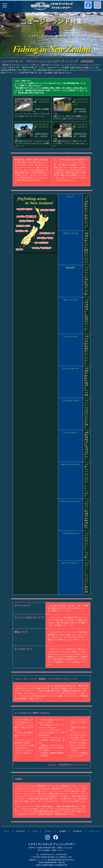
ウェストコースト (70, 337)
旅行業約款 (77, 831)
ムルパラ (70, 197)
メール (35, 831)
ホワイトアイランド (70, 563)
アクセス (48, 831)
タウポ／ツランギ (70, 233)
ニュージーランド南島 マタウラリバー (41, 102)
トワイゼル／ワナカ (70, 400)
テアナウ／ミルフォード (70, 501)
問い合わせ (21, 831)
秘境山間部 (70, 268)
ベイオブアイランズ (70, 533)
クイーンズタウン (70, 433)
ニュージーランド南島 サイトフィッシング (80, 102)
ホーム (6, 831)
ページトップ (94, 831)
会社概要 (62, 831)
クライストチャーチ (70, 369)
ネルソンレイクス (70, 300)
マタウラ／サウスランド (70, 464)
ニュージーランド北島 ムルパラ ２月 (41, 127)
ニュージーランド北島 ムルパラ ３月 (80, 127)
